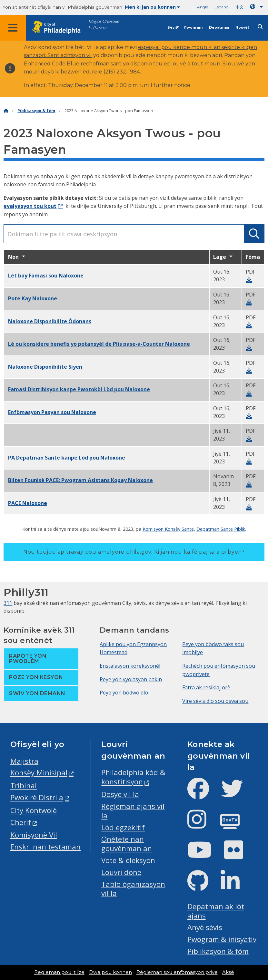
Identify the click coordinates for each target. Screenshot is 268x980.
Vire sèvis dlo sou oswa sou (215, 701)
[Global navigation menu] (13, 28)
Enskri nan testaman (45, 847)
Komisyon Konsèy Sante (168, 529)
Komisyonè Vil (34, 835)
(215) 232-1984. (122, 72)
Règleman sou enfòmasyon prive (177, 972)
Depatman (219, 28)
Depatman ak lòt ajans (216, 911)
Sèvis (173, 28)
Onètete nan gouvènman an (127, 844)
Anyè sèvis (205, 927)
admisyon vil (76, 55)
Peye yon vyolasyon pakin (131, 679)
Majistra (24, 761)
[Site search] (260, 27)
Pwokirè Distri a (37, 797)
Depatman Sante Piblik (221, 529)
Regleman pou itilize (59, 972)
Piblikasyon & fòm (36, 111)
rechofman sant (101, 64)
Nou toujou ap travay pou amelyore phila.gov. (134, 552)
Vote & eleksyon (128, 860)
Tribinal (24, 786)
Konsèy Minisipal (39, 773)
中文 (240, 7)
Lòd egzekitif (123, 827)
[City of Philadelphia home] (60, 28)
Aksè (228, 972)
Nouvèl (242, 28)
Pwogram (193, 28)
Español (222, 7)
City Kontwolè (34, 810)
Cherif (21, 822)
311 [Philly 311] (8, 603)
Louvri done (121, 872)
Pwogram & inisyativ (222, 939)
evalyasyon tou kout (30, 206)
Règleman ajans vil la (133, 811)
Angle (203, 7)
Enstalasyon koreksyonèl (130, 666)
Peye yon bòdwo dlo (124, 693)
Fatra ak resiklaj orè (206, 687)
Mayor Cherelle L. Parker (104, 24)
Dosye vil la (120, 794)
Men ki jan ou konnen (152, 7)
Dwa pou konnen (110, 972)
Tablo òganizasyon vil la (133, 889)
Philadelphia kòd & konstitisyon (133, 777)
